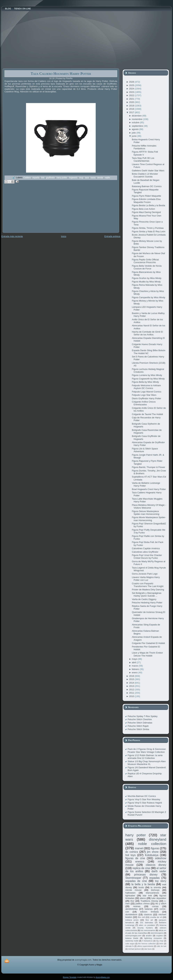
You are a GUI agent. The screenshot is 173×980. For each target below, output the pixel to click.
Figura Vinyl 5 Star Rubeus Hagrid (145, 803)
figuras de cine (135, 858)
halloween (130, 893)
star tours (148, 949)
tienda (100, 178)
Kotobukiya (152, 855)
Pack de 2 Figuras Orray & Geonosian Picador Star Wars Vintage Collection (147, 750)
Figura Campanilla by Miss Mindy (148, 297)
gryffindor (51, 178)
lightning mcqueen (153, 938)
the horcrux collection (147, 944)
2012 (132, 690)
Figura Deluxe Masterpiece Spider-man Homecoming (145, 513)
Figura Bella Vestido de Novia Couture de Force (147, 267)
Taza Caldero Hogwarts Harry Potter (61, 74)
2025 (132, 85)
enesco (140, 862)
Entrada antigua (112, 236)
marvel (139, 848)
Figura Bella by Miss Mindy (145, 382)
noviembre (137, 119)
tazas (93, 178)
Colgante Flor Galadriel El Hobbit (148, 643)
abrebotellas (132, 909)
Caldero (27, 178)
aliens (143, 898)
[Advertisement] (29, 211)
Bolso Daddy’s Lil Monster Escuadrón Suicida (145, 175)
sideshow (161, 858)
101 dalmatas (146, 922)
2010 (132, 696)
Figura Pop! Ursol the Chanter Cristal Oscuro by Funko (147, 557)
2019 (132, 106)
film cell (141, 917)
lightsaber (130, 896)
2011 (132, 693)
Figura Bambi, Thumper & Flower (149, 467)
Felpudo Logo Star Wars (144, 395)
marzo (135, 666)
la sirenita (156, 887)
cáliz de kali (161, 946)
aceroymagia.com (133, 935)
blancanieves (152, 893)
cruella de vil (156, 917)
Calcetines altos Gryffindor (145, 552)
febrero (136, 669)
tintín (161, 944)
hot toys (130, 855)
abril (134, 662)
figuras (155, 848)
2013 (132, 686)
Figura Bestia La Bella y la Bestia (148, 205)
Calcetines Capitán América (146, 548)
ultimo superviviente (145, 946)
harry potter (62, 178)
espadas (154, 878)
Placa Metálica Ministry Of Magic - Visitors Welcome (149, 506)
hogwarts (73, 178)
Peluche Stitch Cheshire (140, 719)
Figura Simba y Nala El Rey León (148, 231)
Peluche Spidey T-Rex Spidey (143, 716)
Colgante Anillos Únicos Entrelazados (144, 403)
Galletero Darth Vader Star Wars (148, 171)
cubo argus (130, 944)
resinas (137, 906)
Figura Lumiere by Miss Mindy (147, 375)
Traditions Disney (149, 901)
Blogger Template (70, 977)
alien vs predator (147, 925)
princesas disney (146, 875)
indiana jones (132, 920)
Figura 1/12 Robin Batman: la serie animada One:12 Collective (145, 757)
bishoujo (155, 890)
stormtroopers (157, 933)
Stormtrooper (133, 878)
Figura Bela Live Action (143, 209)
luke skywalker (159, 898)
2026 (132, 82)
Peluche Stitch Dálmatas (140, 723)
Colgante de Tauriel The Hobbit (147, 414)
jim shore (153, 852)
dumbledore (131, 914)
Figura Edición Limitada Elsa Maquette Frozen (146, 201)
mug (81, 178)
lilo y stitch (161, 904)
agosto (136, 129)
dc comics (132, 852)
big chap (160, 941)
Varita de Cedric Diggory (144, 599)
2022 (132, 95)
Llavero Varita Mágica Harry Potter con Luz (146, 579)
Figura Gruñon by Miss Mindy (147, 278)
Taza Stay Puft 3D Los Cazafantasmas (143, 159)
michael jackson (135, 949)
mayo (135, 659)
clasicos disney (156, 865)
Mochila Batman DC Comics (142, 796)
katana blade (132, 938)
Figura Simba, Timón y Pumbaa (148, 228)
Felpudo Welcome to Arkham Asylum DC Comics (146, 387)
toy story (161, 881)
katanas (149, 909)
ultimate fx (130, 946)
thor (132, 901)
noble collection (152, 844)
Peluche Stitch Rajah (138, 726)
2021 (132, 99)
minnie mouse (133, 890)
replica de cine (141, 868)
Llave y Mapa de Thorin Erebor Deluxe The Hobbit (147, 654)
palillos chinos (143, 904)
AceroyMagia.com (103, 977)
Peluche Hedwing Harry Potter (147, 603)
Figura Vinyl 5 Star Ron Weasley (144, 799)
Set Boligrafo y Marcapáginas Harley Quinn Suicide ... (147, 594)
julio (134, 133)
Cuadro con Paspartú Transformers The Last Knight (148, 585)
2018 (132, 109)
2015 (132, 679)
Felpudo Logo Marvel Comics (146, 392)
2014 (132, 683)
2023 (132, 92)
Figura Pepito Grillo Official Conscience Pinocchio (145, 261)
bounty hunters (145, 928)
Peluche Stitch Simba (138, 729)
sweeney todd (132, 941)
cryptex (159, 935)
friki (43, 178)
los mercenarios (148, 930)
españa (36, 178)
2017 (132, 112)
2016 (132, 676)
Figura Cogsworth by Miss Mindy (148, 379)
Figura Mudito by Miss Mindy (146, 282)
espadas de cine (136, 881)
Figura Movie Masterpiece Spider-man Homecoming (149, 519)
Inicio (64, 236)
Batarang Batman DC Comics (147, 186)
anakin (149, 935)
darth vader (159, 871)
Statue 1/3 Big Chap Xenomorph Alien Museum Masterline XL (147, 763)
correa (155, 906)
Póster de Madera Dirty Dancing (148, 590)
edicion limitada (149, 912)
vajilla (107, 178)
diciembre (137, 116)
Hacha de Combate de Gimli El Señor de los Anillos (147, 333)
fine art (149, 920)
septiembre (138, 126)
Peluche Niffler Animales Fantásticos (144, 147)
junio (134, 136)
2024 (132, 89)
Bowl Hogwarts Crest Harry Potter (149, 489)
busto (141, 887)
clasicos (148, 914)
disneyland (158, 839)
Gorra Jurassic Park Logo (145, 574)
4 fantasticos (147, 941)
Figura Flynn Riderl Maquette (146, 196)
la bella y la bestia (143, 884)
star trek (147, 896)
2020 (132, 102)
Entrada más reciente (12, 236)
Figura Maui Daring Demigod (146, 212)
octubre (136, 122)
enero (135, 673)
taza (87, 178)
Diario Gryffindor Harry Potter (146, 398)
